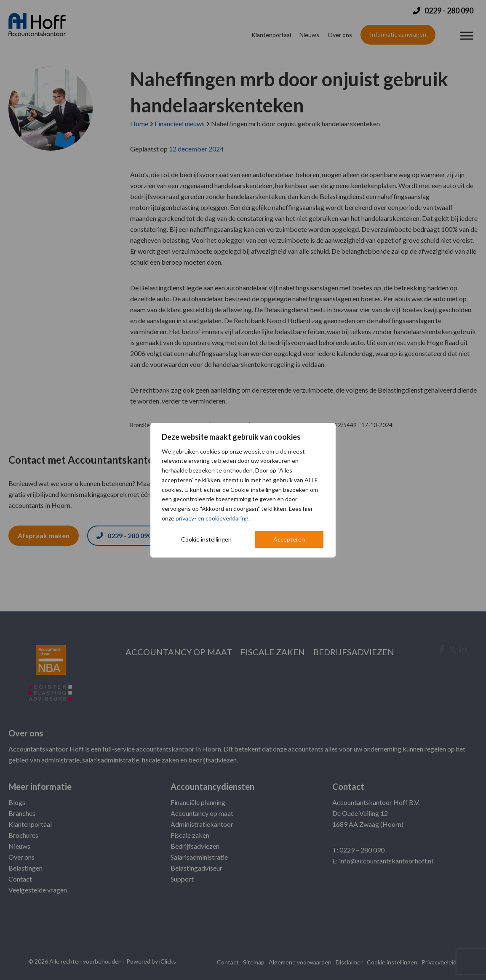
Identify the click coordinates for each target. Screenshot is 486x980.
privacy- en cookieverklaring (212, 518)
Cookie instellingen (206, 539)
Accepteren (289, 539)
